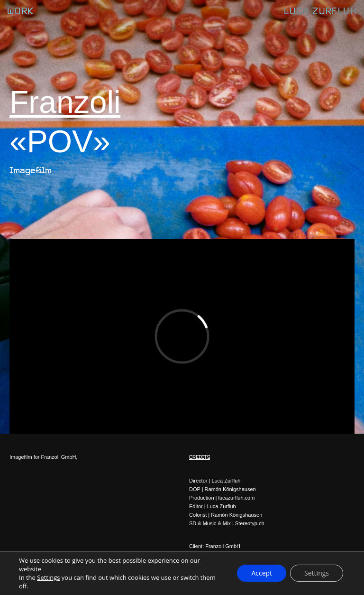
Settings (48, 577)
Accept (262, 573)
